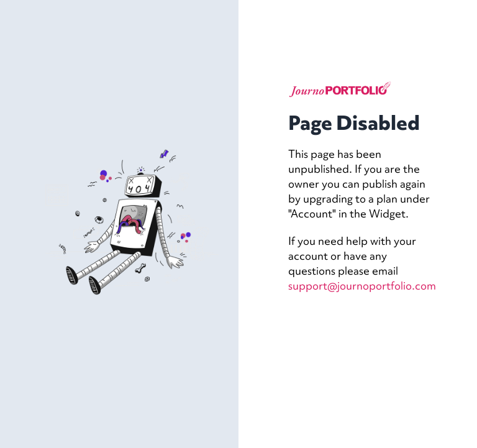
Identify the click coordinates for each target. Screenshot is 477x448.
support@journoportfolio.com (362, 286)
